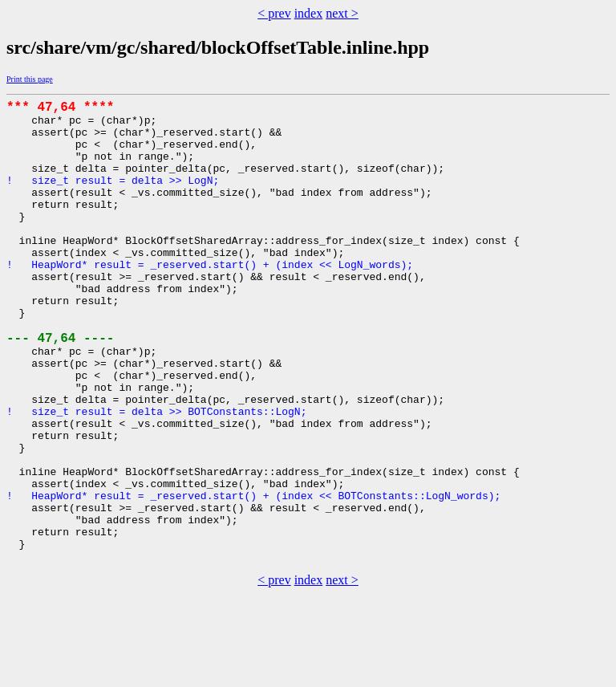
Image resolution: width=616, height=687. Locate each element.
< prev (274, 13)
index (309, 13)
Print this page (30, 79)
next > (342, 13)
